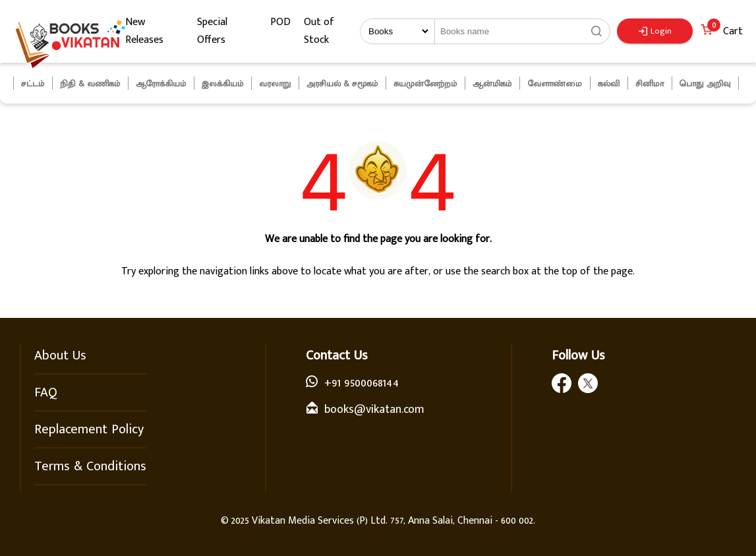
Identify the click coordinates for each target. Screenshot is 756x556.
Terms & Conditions (90, 466)
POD (280, 22)
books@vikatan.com (374, 410)
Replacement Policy (89, 429)
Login (655, 31)
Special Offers (212, 31)
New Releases (144, 31)
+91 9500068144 (362, 383)
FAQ (46, 392)
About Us (60, 355)
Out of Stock (319, 31)
